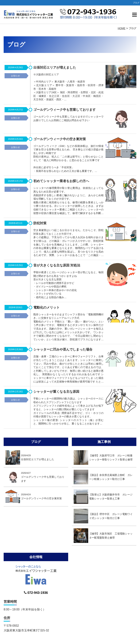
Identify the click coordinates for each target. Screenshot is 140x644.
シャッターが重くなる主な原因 (56, 392)
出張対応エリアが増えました (55, 68)
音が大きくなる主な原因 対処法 (57, 265)
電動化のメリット (46, 307)
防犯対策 (40, 223)
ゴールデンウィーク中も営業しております (65, 110)
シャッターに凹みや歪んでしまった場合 (63, 349)
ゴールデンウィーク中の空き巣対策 (60, 139)
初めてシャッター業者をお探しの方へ (61, 181)
